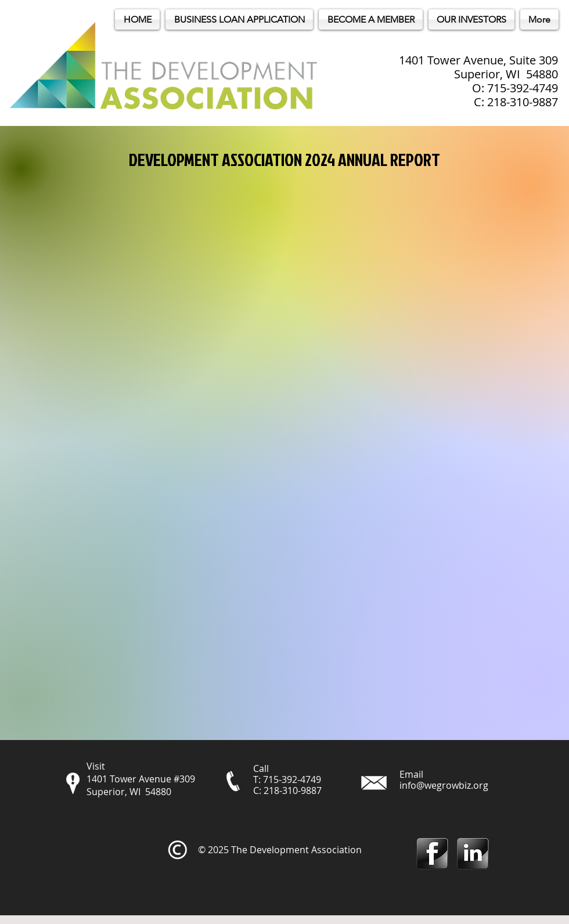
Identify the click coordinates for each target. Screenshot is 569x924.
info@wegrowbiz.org (444, 785)
